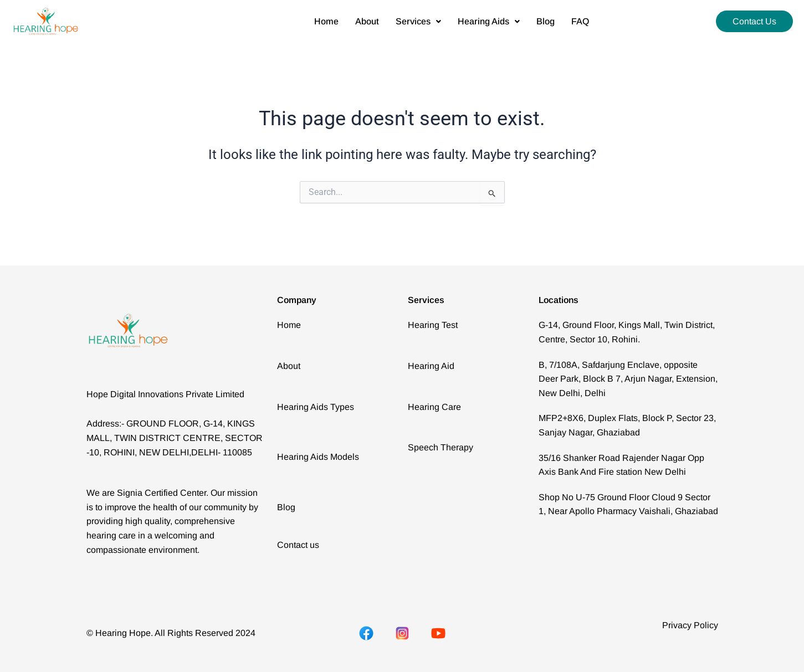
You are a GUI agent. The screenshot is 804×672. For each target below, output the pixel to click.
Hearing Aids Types (316, 407)
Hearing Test (433, 325)
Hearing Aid (431, 366)
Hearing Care (434, 407)
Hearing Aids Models (318, 457)
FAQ (580, 21)
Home (326, 21)
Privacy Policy (690, 625)
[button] (418, 21)
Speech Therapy (441, 447)
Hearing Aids (489, 21)
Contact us (298, 545)
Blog (546, 21)
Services (418, 21)
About (367, 21)
